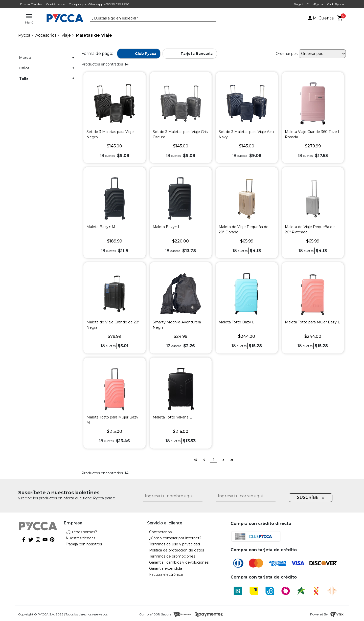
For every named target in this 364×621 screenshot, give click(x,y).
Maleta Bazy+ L (166, 227)
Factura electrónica (166, 574)
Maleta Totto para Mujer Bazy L (312, 322)
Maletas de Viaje (94, 35)
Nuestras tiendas (81, 538)
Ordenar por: (287, 54)
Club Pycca (335, 4)
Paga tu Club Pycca (308, 4)
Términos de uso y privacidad (175, 544)
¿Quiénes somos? (81, 532)
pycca (24, 35)
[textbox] (149, 18)
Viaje (66, 35)
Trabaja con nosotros (84, 544)
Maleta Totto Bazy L (236, 322)
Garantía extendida (166, 568)
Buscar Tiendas (31, 4)
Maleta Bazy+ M (101, 227)
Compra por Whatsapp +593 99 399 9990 (99, 4)
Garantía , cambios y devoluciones (179, 562)
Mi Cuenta (320, 18)
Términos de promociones (172, 556)
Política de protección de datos (177, 550)
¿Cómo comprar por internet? (175, 538)
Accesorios (46, 35)
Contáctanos (55, 4)
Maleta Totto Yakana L (172, 417)
